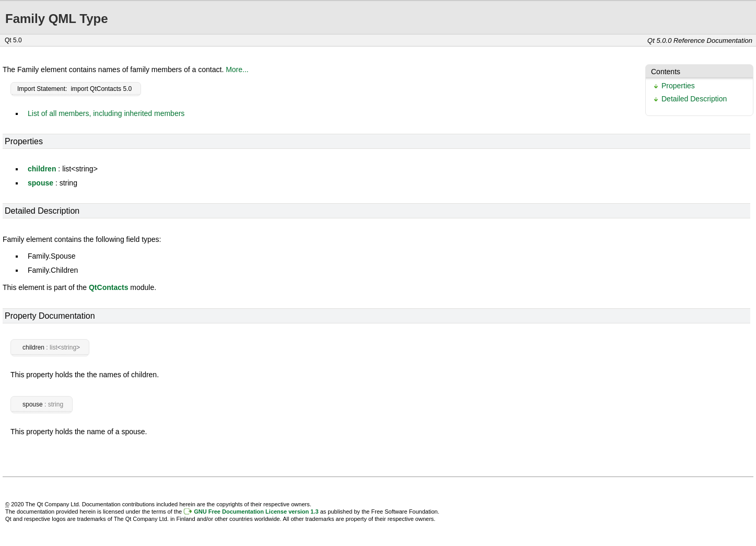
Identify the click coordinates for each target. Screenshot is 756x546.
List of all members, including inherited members (106, 113)
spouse (40, 183)
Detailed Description (694, 99)
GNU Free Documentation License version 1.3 (256, 512)
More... (237, 69)
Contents (666, 72)
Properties (678, 86)
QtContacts (108, 287)
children (42, 169)
